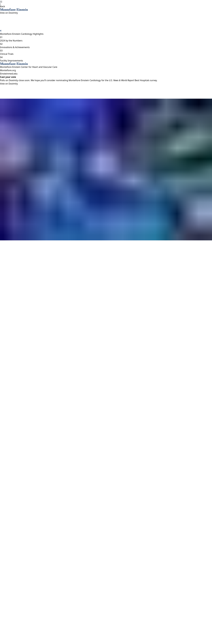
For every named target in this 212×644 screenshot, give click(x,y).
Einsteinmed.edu (9, 74)
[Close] (1, 31)
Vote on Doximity (9, 84)
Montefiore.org (8, 70)
